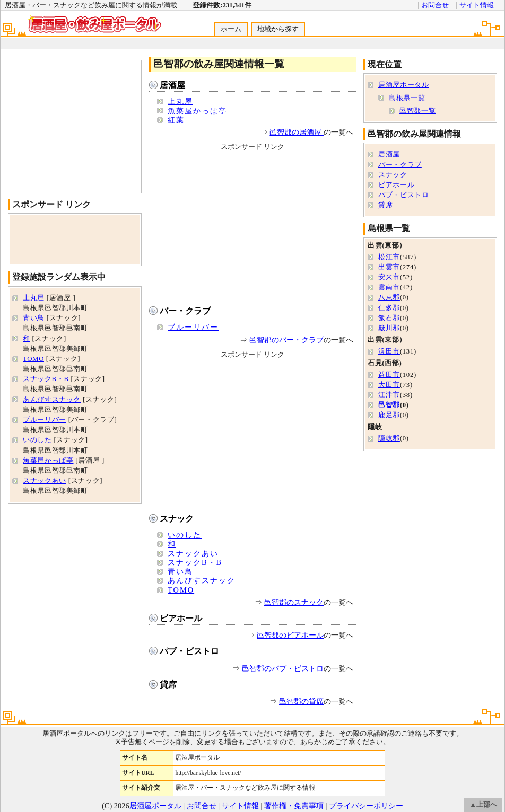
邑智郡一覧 (417, 111)
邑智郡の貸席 (301, 701)
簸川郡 (389, 328)
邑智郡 (389, 405)
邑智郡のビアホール (290, 635)
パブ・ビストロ (189, 651)
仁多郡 (389, 308)
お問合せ (435, 5)
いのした (185, 535)
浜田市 (389, 351)
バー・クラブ (185, 311)
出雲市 (389, 267)
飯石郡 (389, 318)
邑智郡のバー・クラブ (286, 340)
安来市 (389, 277)
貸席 (168, 685)
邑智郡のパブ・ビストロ (283, 668)
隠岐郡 (389, 438)
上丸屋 (180, 101)
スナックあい (193, 553)
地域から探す (278, 29)
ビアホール (181, 618)
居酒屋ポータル (403, 85)
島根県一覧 (407, 98)
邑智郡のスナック (294, 602)
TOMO (181, 590)
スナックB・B (195, 562)
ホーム (231, 29)
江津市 (389, 395)
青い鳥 (180, 571)
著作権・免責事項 (294, 806)
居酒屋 (172, 85)
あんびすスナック (202, 580)
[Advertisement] (252, 43)
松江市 (389, 257)
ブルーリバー (193, 327)
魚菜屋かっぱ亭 (197, 111)
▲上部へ (483, 805)
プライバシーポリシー (366, 806)
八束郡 (389, 297)
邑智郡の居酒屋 (297, 132)
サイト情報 (477, 5)
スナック (177, 519)
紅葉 (176, 120)
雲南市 (389, 287)
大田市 (389, 385)
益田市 (389, 375)
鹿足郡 (389, 415)
